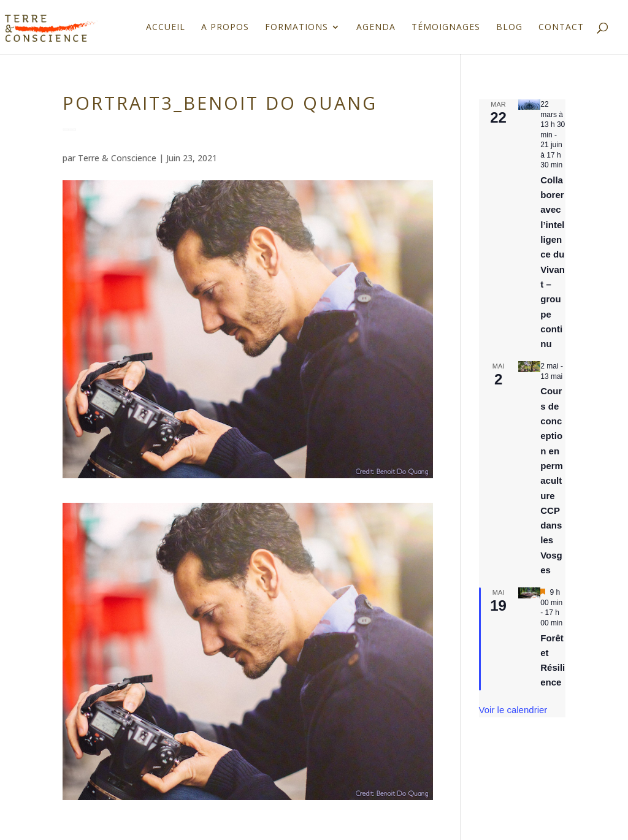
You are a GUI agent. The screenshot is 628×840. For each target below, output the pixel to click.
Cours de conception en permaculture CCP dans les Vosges (552, 480)
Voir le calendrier (513, 710)
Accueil (166, 28)
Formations (297, 28)
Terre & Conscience (117, 158)
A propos (225, 28)
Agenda (376, 28)
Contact (561, 28)
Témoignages (446, 28)
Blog (509, 28)
